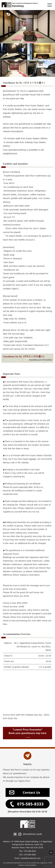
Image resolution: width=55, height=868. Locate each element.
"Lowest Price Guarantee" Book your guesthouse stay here (27, 732)
